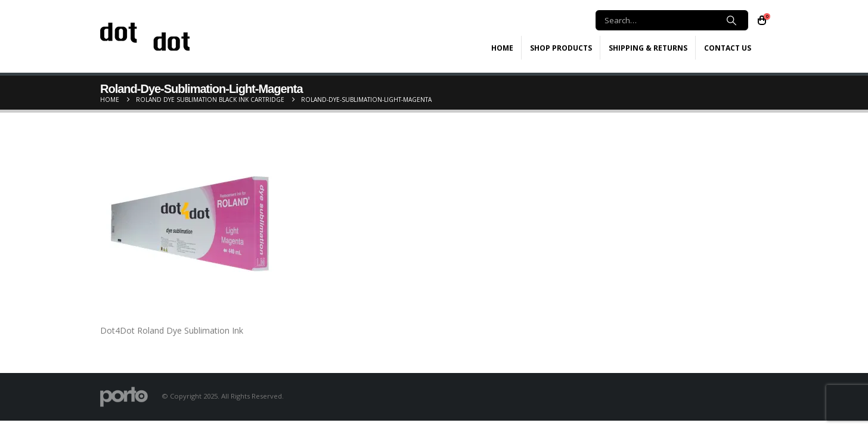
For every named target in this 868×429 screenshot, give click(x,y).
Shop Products (561, 48)
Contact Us (728, 48)
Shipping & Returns (648, 48)
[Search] (731, 20)
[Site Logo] (145, 37)
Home (502, 48)
